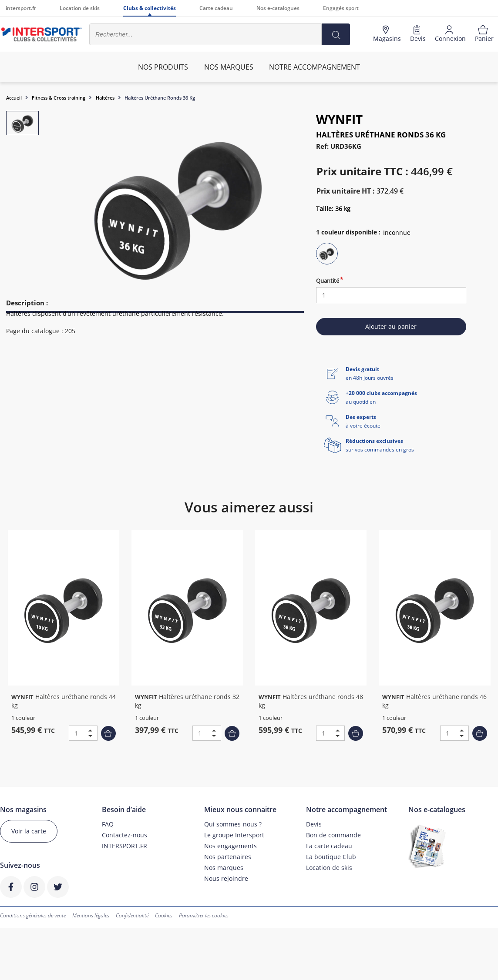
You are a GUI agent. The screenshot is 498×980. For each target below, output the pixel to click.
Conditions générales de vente (33, 915)
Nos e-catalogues (278, 8)
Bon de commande (333, 835)
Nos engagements (230, 846)
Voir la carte (29, 831)
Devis (314, 824)
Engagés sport (341, 8)
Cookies (164, 915)
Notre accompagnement (315, 67)
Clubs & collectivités (150, 8)
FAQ (108, 824)
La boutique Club (331, 857)
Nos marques (224, 868)
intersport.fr (21, 8)
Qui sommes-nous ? (233, 824)
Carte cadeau (216, 8)
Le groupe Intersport (234, 835)
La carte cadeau (329, 846)
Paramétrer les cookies (204, 915)
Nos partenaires (228, 857)
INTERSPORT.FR (124, 846)
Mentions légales (91, 915)
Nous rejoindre (226, 878)
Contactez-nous (124, 835)
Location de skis (80, 8)
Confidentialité (132, 915)
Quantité (328, 281)
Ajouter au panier (391, 326)
